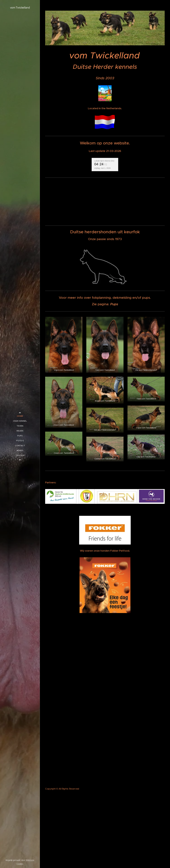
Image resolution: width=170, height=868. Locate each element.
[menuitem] (20, 416)
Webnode (30, 860)
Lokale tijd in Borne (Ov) (104, 161)
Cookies (20, 864)
